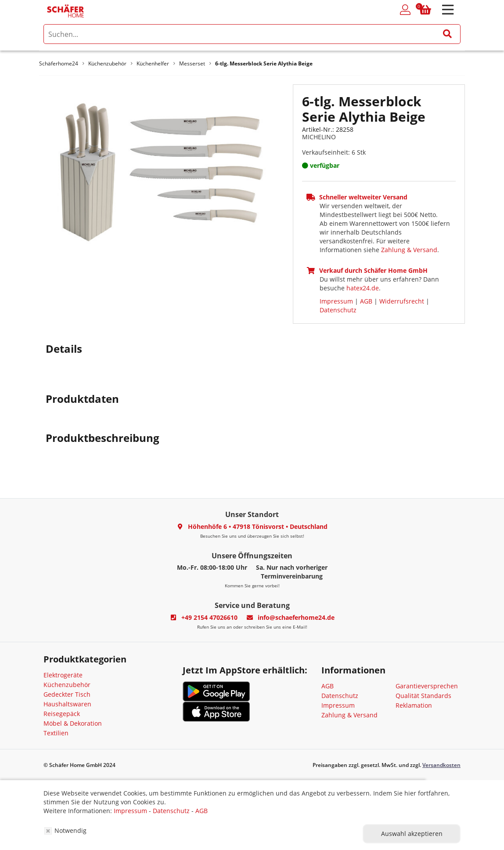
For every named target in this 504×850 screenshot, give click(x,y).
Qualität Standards (423, 696)
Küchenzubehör (67, 685)
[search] (252, 34)
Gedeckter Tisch (67, 694)
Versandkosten (441, 765)
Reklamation (414, 705)
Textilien (56, 733)
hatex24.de (363, 288)
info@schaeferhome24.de (296, 617)
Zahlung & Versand (409, 250)
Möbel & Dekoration (73, 723)
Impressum (336, 301)
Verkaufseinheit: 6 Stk (334, 152)
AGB (366, 301)
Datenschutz (338, 310)
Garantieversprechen (427, 686)
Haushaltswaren (67, 704)
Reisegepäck (62, 714)
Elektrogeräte (63, 675)
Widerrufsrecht (402, 301)
